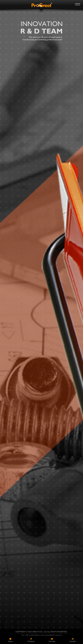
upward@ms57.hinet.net (53, 635)
